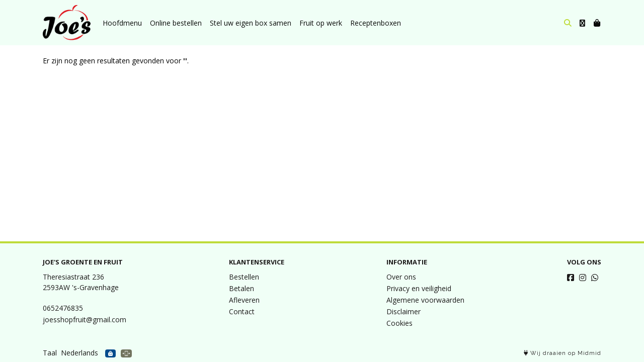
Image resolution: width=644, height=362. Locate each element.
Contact (242, 311)
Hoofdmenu (122, 23)
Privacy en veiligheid (419, 288)
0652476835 (63, 308)
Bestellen (244, 277)
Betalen (242, 288)
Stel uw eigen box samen (251, 23)
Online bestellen (176, 23)
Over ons (401, 277)
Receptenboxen (376, 23)
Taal (50, 353)
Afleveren (244, 300)
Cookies (399, 323)
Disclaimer (404, 311)
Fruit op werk (321, 23)
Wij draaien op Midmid (562, 353)
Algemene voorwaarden (425, 300)
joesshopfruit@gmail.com (85, 320)
